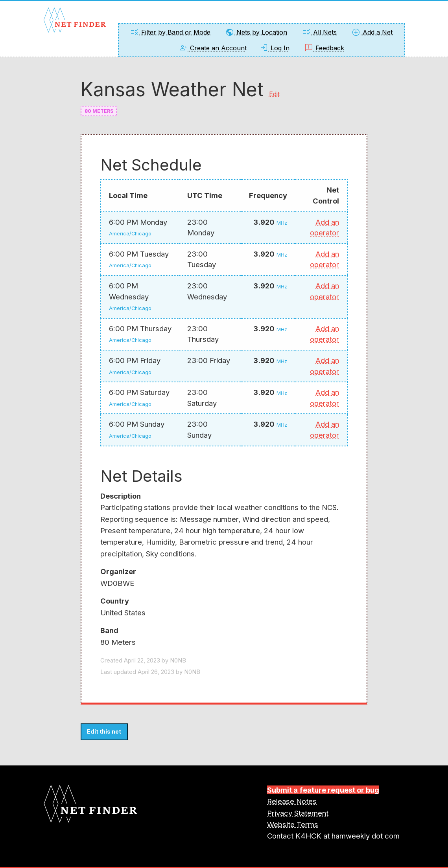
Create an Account (213, 48)
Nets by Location (256, 32)
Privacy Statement (298, 813)
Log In (274, 48)
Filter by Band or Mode (170, 32)
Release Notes (292, 801)
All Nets (319, 32)
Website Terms (293, 824)
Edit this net (104, 731)
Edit (274, 94)
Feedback (324, 48)
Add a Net (372, 32)
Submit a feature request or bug (323, 790)
